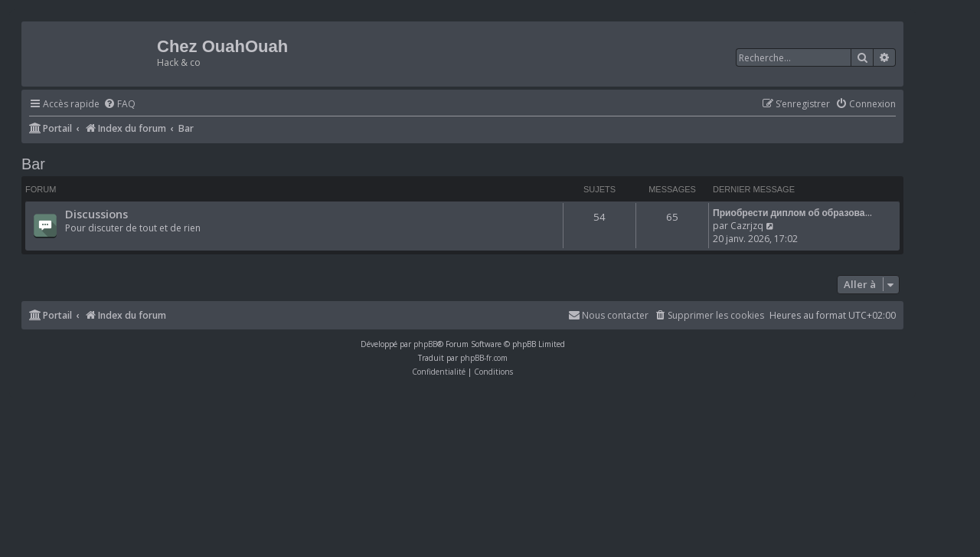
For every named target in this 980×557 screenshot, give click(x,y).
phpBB (425, 344)
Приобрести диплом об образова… (792, 213)
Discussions (96, 214)
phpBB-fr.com (484, 358)
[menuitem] (119, 105)
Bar (33, 164)
